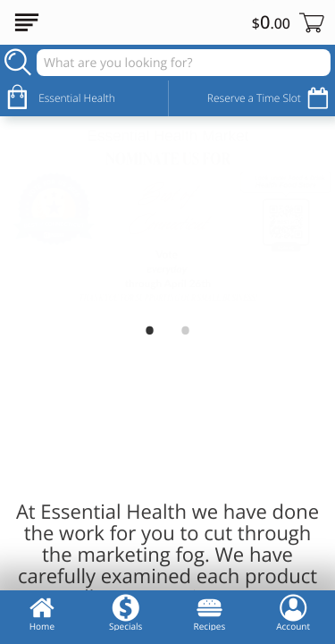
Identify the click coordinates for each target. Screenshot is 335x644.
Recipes (210, 613)
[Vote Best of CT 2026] (167, 215)
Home (42, 613)
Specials (126, 613)
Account (293, 613)
